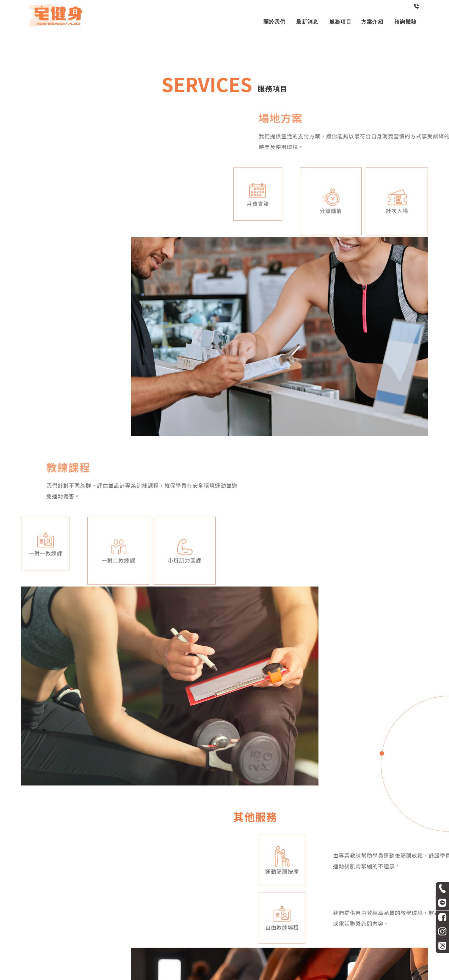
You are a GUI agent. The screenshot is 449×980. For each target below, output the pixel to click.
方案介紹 (251, 948)
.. (244, 975)
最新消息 (198, 948)
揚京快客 (205, 975)
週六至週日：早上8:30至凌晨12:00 (364, 934)
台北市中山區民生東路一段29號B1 (209, 934)
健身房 (167, 963)
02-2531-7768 (79, 934)
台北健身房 (188, 963)
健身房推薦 (243, 963)
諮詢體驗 (277, 948)
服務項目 (224, 948)
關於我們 (172, 948)
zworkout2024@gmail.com (134, 934)
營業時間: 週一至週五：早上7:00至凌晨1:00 (286, 934)
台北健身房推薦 (273, 963)
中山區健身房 (216, 963)
